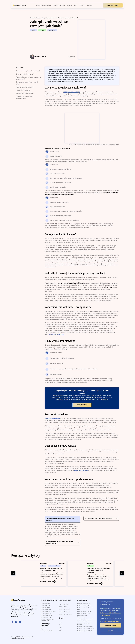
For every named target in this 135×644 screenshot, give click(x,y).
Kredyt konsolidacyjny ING (84, 613)
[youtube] (20, 622)
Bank (34, 30)
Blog (43, 18)
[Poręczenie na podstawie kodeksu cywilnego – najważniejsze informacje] (90, 574)
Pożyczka (52, 30)
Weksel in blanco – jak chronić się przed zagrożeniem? (28, 78)
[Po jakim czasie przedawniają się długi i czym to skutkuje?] (43, 574)
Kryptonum (21, 639)
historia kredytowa (54, 566)
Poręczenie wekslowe (23, 90)
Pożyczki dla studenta (46, 617)
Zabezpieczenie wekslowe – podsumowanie (25, 97)
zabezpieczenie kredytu (72, 92)
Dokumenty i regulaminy (47, 631)
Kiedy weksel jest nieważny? (25, 87)
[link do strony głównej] (19, 5)
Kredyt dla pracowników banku (48, 611)
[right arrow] (122, 573)
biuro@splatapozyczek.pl (111, 621)
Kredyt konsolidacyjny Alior (84, 606)
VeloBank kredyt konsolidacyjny (85, 619)
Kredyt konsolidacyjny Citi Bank (85, 627)
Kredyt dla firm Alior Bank (65, 614)
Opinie (61, 627)
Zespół (61, 625)
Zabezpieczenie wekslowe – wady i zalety (27, 83)
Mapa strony (44, 629)
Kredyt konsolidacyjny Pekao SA (85, 631)
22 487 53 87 (106, 616)
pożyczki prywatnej (81, 470)
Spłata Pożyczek (35, 18)
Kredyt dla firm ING (64, 607)
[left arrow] (13, 573)
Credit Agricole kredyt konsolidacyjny (82, 616)
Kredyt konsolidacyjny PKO (84, 604)
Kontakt (110, 631)
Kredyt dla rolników (46, 603)
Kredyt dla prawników (46, 609)
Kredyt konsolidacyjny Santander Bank (85, 608)
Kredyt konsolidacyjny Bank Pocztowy (84, 624)
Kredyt (42, 30)
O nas (61, 622)
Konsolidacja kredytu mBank (84, 621)
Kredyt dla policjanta (46, 613)
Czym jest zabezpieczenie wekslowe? (28, 71)
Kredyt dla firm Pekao (64, 612)
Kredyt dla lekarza (45, 605)
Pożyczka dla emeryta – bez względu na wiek (47, 620)
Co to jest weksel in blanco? (25, 74)
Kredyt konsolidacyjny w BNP (84, 611)
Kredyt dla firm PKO (64, 604)
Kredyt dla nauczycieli (46, 615)
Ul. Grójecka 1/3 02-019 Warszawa (110, 613)
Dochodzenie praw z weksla (25, 93)
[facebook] (12, 622)
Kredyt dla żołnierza (46, 607)
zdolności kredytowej (57, 334)
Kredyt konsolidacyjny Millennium (86, 629)
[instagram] (16, 622)
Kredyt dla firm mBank (65, 609)
